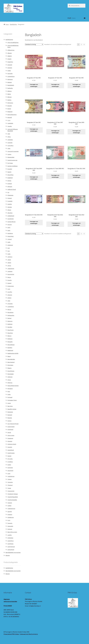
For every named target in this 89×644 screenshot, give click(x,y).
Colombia (10, 140)
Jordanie (10, 271)
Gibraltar (10, 213)
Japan (9, 260)
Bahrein (10, 82)
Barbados (10, 88)
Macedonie (10, 312)
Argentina (10, 62)
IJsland (10, 239)
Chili (9, 134)
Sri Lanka (10, 459)
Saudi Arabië (11, 427)
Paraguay (10, 389)
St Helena (10, 462)
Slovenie (10, 441)
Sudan (9, 465)
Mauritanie (10, 330)
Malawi (9, 318)
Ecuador (10, 169)
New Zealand (11, 362)
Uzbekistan (11, 517)
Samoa (9, 421)
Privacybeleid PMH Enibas (11, 634)
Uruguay (10, 514)
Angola (9, 59)
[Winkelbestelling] (34, 44)
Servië (9, 432)
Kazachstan (11, 274)
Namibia (10, 348)
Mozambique (11, 345)
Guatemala (11, 219)
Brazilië (10, 106)
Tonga (9, 488)
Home (7, 24)
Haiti (9, 227)
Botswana (10, 103)
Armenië (10, 65)
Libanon (10, 295)
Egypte (9, 172)
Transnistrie (11, 491)
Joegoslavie (11, 269)
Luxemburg (11, 307)
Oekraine (10, 377)
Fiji (8, 192)
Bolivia (9, 100)
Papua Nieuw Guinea (13, 386)
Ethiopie (10, 187)
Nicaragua (10, 365)
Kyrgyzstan (11, 286)
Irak (9, 248)
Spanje (9, 456)
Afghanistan (11, 50)
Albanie (10, 53)
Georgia (10, 207)
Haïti (9, 230)
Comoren (10, 143)
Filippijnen (10, 195)
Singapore (10, 438)
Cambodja (10, 123)
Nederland (10, 350)
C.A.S (9, 120)
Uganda (10, 512)
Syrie (9, 473)
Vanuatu (10, 523)
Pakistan (10, 383)
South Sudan (11, 453)
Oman (9, 380)
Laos (9, 289)
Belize (9, 94)
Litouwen (10, 304)
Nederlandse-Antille (13, 353)
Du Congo (10, 163)
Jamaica (10, 257)
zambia (10, 535)
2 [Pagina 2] (81, 44)
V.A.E (9, 520)
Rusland (10, 415)
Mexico (9, 336)
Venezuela (10, 526)
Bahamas (10, 79)
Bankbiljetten (13, 24)
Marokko (10, 327)
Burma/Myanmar (12, 115)
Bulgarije (10, 112)
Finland (10, 198)
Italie (9, 254)
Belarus (10, 91)
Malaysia (10, 321)
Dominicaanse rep (12, 160)
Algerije (10, 56)
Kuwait (9, 283)
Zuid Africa (11, 541)
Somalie (10, 447)
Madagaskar (11, 315)
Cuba (9, 148)
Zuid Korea (10, 544)
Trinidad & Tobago (13, 494)
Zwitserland (11, 550)
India (9, 242)
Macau (9, 309)
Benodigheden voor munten (13, 552)
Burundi (10, 117)
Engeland (10, 178)
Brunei (9, 109)
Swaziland (10, 471)
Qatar (9, 403)
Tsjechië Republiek (13, 497)
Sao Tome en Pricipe (13, 424)
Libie (9, 301)
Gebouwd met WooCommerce (29, 634)
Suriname (10, 468)
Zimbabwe (10, 538)
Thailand (10, 485)
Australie (10, 74)
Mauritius (10, 333)
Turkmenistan (11, 509)
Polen (9, 394)
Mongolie (10, 342)
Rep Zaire (10, 406)
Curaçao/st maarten (13, 151)
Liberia (9, 298)
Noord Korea (11, 371)
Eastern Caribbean (13, 166)
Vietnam (10, 529)
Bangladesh (11, 85)
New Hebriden (11, 359)
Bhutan (10, 97)
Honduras (10, 233)
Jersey (9, 266)
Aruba (9, 71)
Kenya (9, 277)
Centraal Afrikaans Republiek (13, 130)
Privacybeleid (8, 606)
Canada (10, 126)
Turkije (9, 506)
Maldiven (10, 324)
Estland (10, 184)
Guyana (10, 225)
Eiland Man (10, 175)
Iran (9, 251)
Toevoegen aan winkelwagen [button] (34, 85)
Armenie (10, 68)
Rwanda (10, 418)
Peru (9, 391)
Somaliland (11, 450)
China (9, 137)
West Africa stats (12, 532)
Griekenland (11, 216)
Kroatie (10, 280)
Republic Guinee (12, 409)
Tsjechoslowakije (12, 500)
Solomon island (12, 444)
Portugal (10, 397)
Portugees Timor (12, 400)
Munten (8, 555)
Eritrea (9, 181)
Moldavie (10, 339)
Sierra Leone (11, 435)
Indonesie (10, 245)
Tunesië (10, 503)
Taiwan (10, 479)
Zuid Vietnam (11, 547)
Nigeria (9, 368)
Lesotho (10, 292)
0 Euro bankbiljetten (13, 43)
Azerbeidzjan (11, 76)
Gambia (10, 204)
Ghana (9, 210)
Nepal (9, 356)
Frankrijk (10, 201)
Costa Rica (10, 146)
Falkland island (12, 189)
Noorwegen (11, 374)
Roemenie (10, 412)
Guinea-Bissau (11, 222)
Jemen (9, 263)
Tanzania (10, 482)
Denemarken (11, 157)
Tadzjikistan (11, 476)
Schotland (10, 430)
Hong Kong (10, 236)
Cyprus (9, 154)
